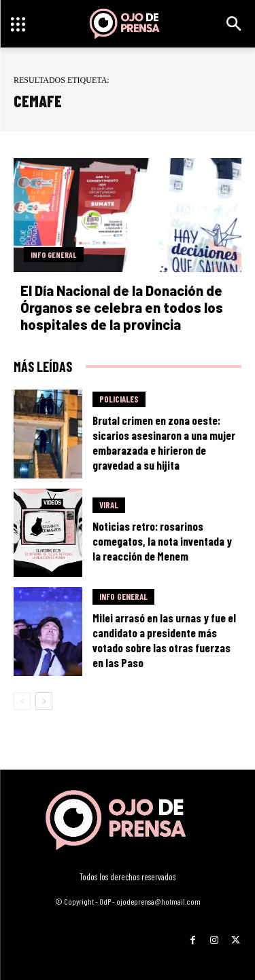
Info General (54, 255)
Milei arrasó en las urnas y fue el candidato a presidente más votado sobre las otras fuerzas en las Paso (164, 640)
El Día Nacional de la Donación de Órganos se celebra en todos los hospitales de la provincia (122, 307)
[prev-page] (22, 701)
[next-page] (44, 701)
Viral (109, 505)
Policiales (119, 399)
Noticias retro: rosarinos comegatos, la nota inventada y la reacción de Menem (162, 541)
